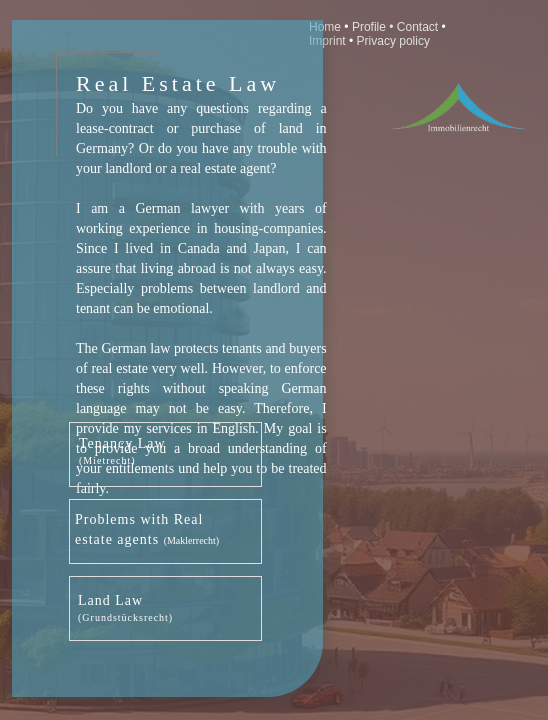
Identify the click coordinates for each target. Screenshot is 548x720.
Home (325, 27)
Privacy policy (393, 41)
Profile (369, 27)
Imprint (329, 41)
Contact (419, 27)
